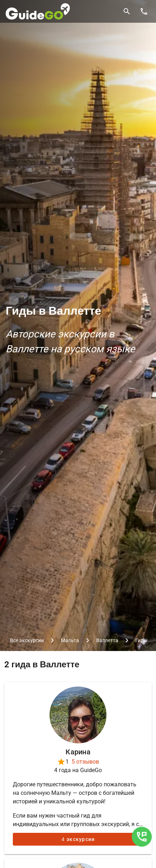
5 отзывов (85, 762)
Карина (78, 752)
